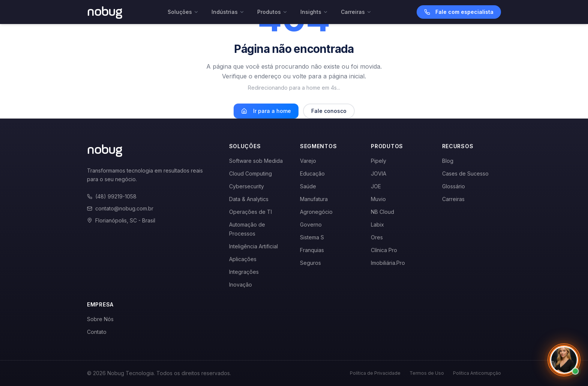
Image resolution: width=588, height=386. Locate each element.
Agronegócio (316, 212)
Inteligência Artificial (253, 246)
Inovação (241, 285)
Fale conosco (329, 111)
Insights (314, 12)
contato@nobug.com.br (120, 208)
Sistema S (312, 237)
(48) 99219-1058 (112, 196)
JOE (376, 186)
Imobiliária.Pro (388, 263)
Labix (377, 225)
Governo (311, 225)
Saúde (308, 186)
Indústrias (228, 12)
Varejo (308, 161)
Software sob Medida (256, 161)
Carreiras (356, 12)
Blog (448, 161)
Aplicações (243, 259)
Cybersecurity (247, 186)
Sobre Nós (100, 319)
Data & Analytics (249, 199)
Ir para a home (266, 111)
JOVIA (379, 173)
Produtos (272, 12)
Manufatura (314, 199)
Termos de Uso (427, 373)
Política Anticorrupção (477, 373)
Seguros (310, 263)
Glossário (454, 186)
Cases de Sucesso (465, 173)
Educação (312, 173)
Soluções (183, 12)
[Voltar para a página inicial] (105, 12)
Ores (377, 237)
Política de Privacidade (375, 373)
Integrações (244, 272)
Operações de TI (250, 212)
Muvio (378, 199)
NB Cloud (382, 212)
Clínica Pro (384, 250)
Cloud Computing (250, 173)
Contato (97, 332)
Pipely (379, 161)
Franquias (312, 250)
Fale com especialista (459, 12)
